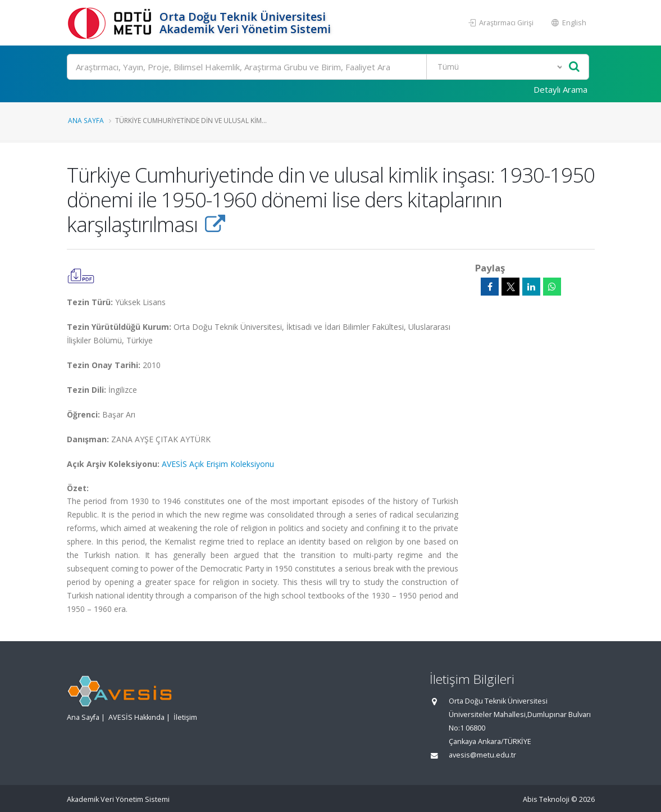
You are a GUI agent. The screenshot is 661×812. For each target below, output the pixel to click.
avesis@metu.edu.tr (482, 755)
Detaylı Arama (560, 89)
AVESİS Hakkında (136, 717)
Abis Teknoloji (546, 799)
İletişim (185, 717)
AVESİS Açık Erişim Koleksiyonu (218, 464)
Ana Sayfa (86, 120)
